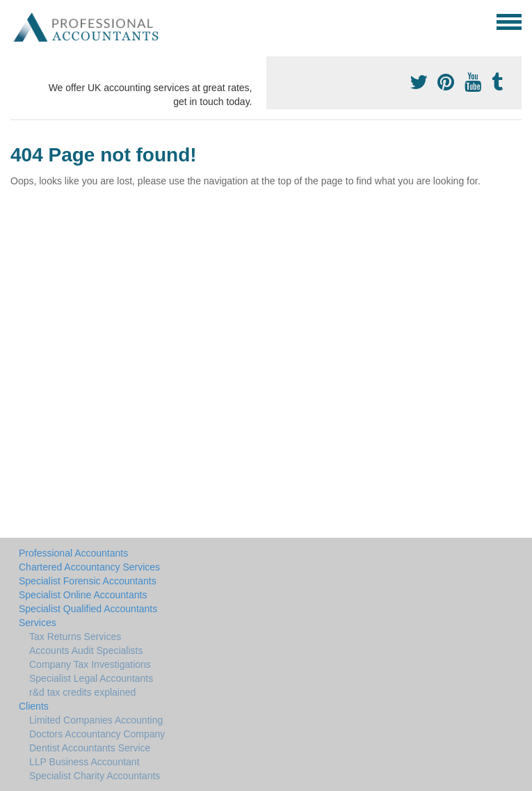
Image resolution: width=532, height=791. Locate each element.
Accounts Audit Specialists (86, 650)
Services (38, 623)
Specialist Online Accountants (83, 595)
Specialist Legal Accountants (91, 678)
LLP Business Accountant (84, 762)
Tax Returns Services (75, 637)
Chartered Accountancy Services (89, 567)
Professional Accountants (73, 553)
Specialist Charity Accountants (95, 776)
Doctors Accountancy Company (97, 734)
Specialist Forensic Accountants (88, 581)
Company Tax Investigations (90, 664)
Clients (34, 706)
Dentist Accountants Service (90, 748)
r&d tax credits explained (82, 692)
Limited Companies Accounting (96, 720)
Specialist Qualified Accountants (88, 609)
